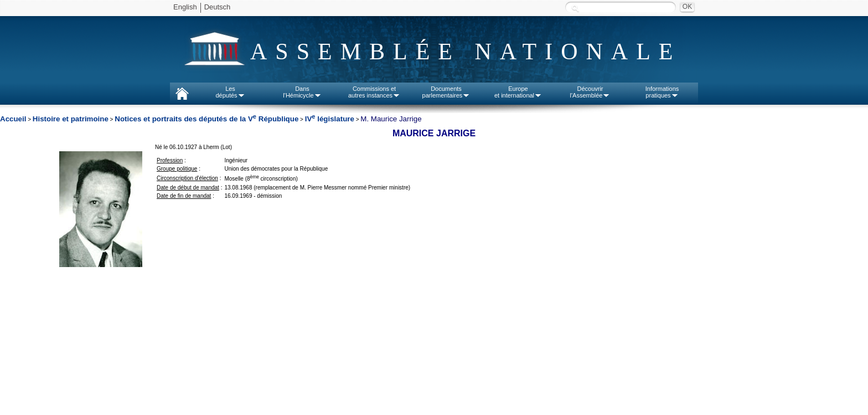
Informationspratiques (662, 92)
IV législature (330, 119)
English (185, 7)
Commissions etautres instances (374, 92)
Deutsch (218, 7)
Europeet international (518, 92)
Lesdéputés (230, 92)
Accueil (13, 119)
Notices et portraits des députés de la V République (206, 119)
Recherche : (575, 8)
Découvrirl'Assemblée (590, 92)
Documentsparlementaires (446, 92)
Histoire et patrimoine (71, 119)
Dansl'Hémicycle (302, 92)
